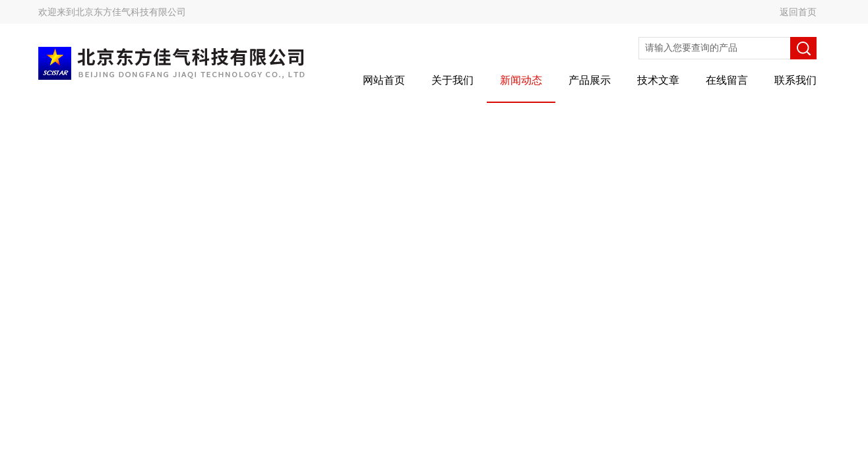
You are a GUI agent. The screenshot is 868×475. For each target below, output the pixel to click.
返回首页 (798, 12)
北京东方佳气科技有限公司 (131, 12)
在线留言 (727, 80)
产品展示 (590, 80)
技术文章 (658, 80)
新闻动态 (521, 80)
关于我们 (452, 80)
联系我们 (795, 80)
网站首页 (384, 80)
